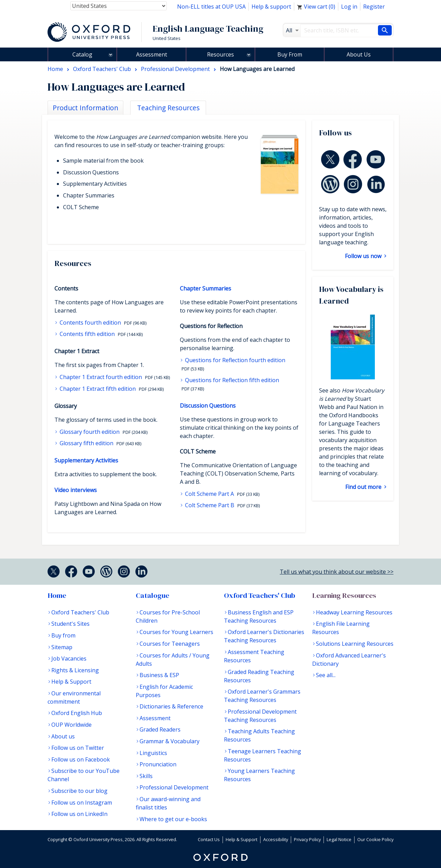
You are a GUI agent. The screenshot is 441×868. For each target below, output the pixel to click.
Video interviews (76, 490)
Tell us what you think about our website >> (337, 572)
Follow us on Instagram (82, 803)
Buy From (290, 54)
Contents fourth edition (90, 323)
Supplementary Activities (86, 460)
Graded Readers (160, 729)
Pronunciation (158, 764)
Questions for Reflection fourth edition (234, 360)
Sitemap (62, 647)
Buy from (63, 635)
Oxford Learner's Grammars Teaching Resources (262, 696)
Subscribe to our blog (79, 791)
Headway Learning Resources (354, 612)
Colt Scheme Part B (210, 505)
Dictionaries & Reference (171, 706)
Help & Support (71, 682)
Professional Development (174, 787)
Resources (220, 54)
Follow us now (364, 256)
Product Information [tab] (85, 108)
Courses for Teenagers (170, 644)
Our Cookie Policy (375, 839)
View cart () (316, 7)
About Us (359, 54)
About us (63, 736)
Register (374, 7)
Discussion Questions (208, 406)
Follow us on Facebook (81, 759)
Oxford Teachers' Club (80, 612)
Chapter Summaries (206, 288)
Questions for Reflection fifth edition (231, 380)
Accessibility (276, 839)
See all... (326, 675)
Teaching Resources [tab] (168, 108)
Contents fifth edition (87, 334)
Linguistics (153, 753)
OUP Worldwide (71, 725)
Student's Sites (70, 624)
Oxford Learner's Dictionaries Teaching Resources (264, 636)
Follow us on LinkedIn (79, 814)
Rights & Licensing (75, 670)
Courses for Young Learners (176, 632)
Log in (349, 7)
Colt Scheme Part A (209, 494)
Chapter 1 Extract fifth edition (98, 389)
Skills (146, 776)
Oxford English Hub (77, 713)
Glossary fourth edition (90, 432)
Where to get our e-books (173, 819)
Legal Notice (339, 839)
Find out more (364, 487)
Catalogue (152, 595)
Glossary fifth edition (86, 443)
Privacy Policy (307, 839)
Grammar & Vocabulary (170, 741)
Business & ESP (159, 675)
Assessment (152, 54)
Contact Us (209, 839)
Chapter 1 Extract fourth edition (101, 377)
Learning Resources (344, 595)
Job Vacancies (69, 658)
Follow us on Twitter (78, 748)
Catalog (82, 54)
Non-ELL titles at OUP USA (211, 7)
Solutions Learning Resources (355, 644)
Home (57, 595)
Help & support (271, 7)
